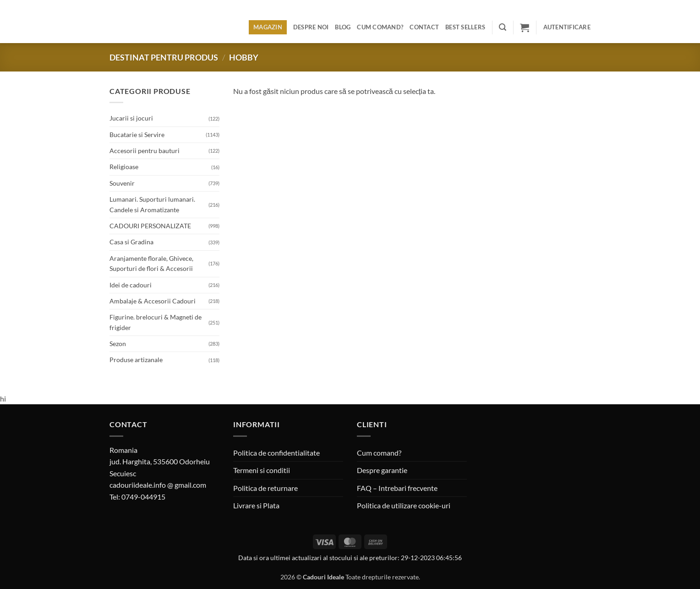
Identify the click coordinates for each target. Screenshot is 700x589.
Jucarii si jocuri (131, 118)
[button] (503, 27)
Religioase (124, 167)
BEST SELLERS (465, 27)
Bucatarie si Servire (137, 135)
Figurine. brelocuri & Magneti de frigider (156, 322)
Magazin (268, 27)
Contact (424, 27)
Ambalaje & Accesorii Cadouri (153, 301)
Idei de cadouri (131, 285)
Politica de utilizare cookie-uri (404, 505)
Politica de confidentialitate (276, 453)
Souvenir (122, 183)
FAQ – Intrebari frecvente (397, 488)
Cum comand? (380, 27)
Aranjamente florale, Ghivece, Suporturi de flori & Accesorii (151, 263)
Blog (343, 27)
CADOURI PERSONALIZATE (150, 226)
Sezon (118, 344)
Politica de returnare (265, 488)
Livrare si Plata (256, 505)
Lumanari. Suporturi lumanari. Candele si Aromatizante (152, 204)
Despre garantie (382, 470)
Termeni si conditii (262, 470)
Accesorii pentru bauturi (145, 151)
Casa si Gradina (131, 242)
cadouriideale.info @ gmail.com (158, 485)
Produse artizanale (136, 360)
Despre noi (311, 27)
